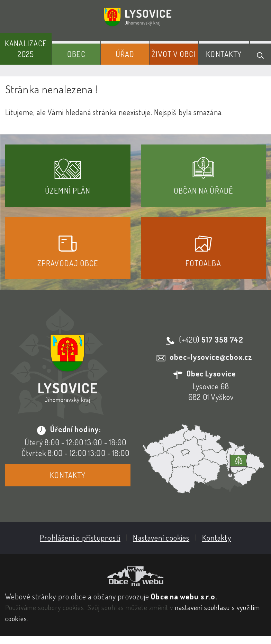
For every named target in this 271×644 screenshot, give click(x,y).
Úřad (125, 54)
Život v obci (174, 54)
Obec (76, 54)
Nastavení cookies (161, 538)
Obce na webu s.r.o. (184, 596)
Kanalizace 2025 (26, 49)
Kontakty (224, 54)
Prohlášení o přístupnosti (80, 538)
